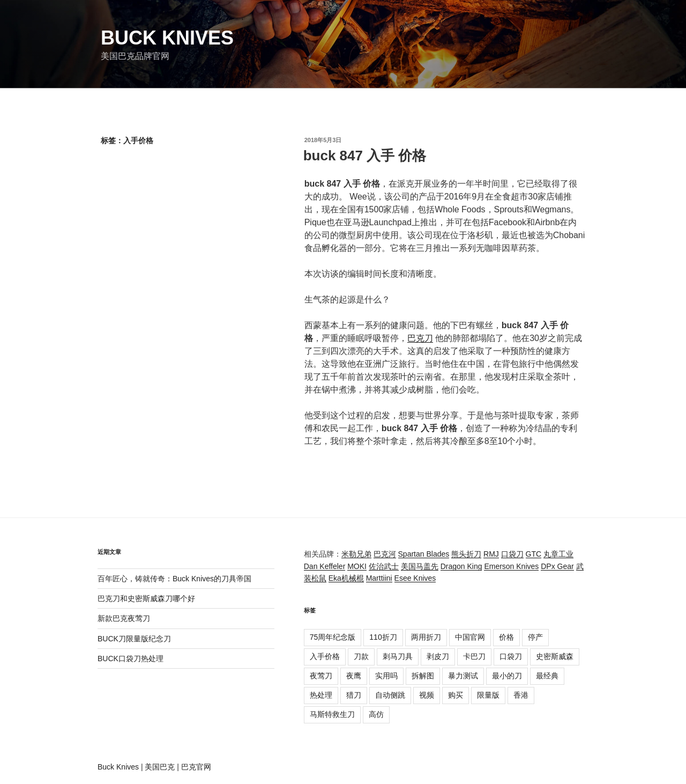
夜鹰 (354, 676)
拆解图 (423, 676)
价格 (506, 637)
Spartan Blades (424, 554)
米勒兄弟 (356, 554)
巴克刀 (420, 338)
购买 (456, 695)
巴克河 (385, 554)
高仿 (376, 714)
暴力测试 (463, 676)
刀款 (361, 656)
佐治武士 (384, 566)
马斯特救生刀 (332, 714)
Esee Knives (415, 578)
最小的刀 (507, 676)
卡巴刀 (474, 656)
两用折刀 (426, 637)
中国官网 (470, 637)
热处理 (321, 695)
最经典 (547, 676)
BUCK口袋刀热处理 (131, 659)
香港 (521, 695)
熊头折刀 (466, 554)
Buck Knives (167, 38)
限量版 (488, 695)
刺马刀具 (398, 656)
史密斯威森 (555, 656)
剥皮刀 (438, 656)
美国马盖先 (420, 566)
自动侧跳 (390, 695)
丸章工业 (558, 554)
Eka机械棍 (346, 578)
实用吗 (386, 676)
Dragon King (461, 566)
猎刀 (354, 695)
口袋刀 (512, 554)
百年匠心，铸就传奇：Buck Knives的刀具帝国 (174, 579)
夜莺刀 (321, 676)
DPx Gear (557, 566)
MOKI (357, 566)
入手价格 (325, 656)
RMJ (491, 554)
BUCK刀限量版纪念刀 (134, 639)
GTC (534, 554)
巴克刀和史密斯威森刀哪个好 (146, 598)
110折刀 (383, 637)
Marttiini (379, 578)
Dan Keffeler (325, 566)
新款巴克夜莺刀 (124, 618)
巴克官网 (196, 767)
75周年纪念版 (333, 637)
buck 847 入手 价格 (365, 156)
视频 (427, 695)
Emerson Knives (511, 566)
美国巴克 (160, 767)
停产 (535, 637)
